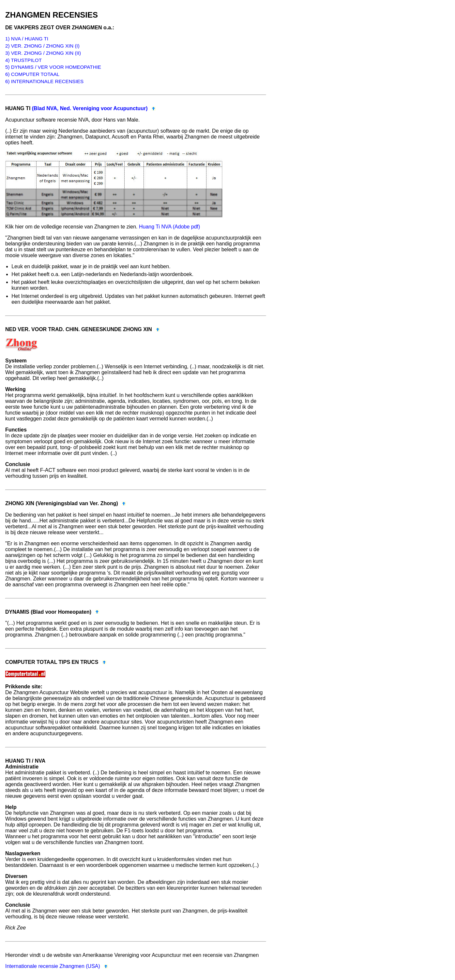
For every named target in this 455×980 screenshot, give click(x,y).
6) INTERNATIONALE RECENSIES (44, 81)
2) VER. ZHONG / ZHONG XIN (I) (42, 46)
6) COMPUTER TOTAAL (32, 74)
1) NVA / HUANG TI (27, 39)
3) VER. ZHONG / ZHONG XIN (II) (43, 53)
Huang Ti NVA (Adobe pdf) (169, 227)
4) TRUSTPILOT (23, 60)
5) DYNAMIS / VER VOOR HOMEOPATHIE (53, 67)
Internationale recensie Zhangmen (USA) (53, 966)
